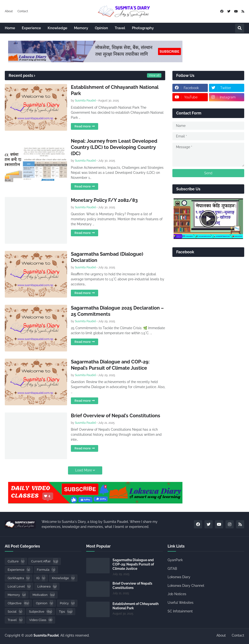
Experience (19, 570)
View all (154, 75)
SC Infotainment (180, 611)
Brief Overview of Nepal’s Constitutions (116, 416)
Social (15, 612)
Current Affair (45, 561)
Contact (23, 11)
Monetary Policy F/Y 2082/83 (104, 200)
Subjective (40, 612)
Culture (16, 561)
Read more (83, 126)
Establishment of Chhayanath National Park (115, 90)
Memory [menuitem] (81, 28)
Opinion (44, 603)
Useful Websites (181, 603)
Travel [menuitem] (120, 28)
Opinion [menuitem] (101, 28)
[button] (240, 28)
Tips (66, 612)
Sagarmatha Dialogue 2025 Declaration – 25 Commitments (117, 311)
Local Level (19, 586)
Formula (46, 570)
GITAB (172, 569)
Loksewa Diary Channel (186, 586)
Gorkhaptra (19, 578)
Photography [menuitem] (143, 28)
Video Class (41, 620)
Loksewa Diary (179, 577)
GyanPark (175, 560)
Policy (67, 603)
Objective (18, 603)
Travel (15, 620)
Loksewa (47, 586)
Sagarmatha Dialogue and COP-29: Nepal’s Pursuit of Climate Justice (110, 365)
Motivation (44, 595)
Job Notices (177, 594)
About (9, 11)
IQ (41, 578)
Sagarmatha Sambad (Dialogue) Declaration (107, 257)
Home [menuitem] (10, 28)
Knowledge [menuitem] (57, 28)
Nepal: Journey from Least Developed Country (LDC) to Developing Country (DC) (114, 147)
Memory (17, 595)
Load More (84, 470)
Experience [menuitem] (31, 28)
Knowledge (63, 578)
